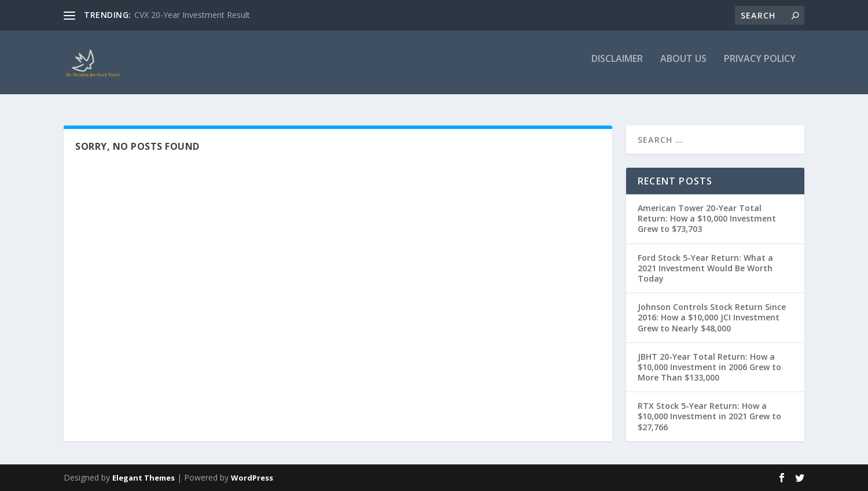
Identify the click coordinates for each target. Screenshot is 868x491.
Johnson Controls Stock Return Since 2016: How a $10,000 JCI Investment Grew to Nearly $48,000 (712, 317)
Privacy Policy (760, 67)
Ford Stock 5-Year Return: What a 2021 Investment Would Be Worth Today (705, 268)
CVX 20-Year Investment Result (192, 15)
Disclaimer (617, 67)
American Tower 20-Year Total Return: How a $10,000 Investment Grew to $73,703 (707, 218)
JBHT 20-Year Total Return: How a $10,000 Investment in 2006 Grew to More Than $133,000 (709, 367)
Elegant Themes (144, 478)
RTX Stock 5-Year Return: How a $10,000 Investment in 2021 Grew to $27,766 (709, 416)
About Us (683, 67)
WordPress (252, 478)
